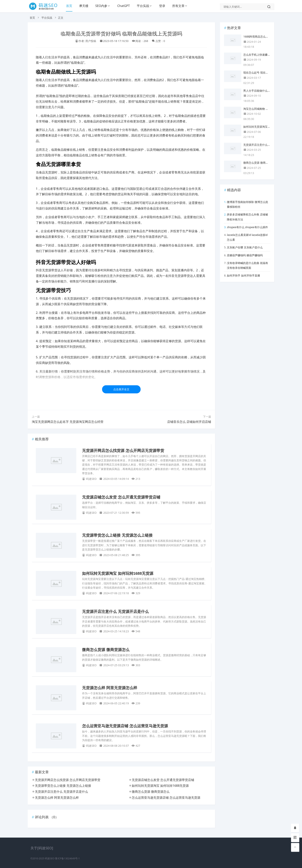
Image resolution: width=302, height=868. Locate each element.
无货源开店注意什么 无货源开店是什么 (115, 612)
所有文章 (178, 6)
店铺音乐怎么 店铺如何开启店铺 (189, 422)
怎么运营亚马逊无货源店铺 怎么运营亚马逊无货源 (125, 726)
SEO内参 (101, 6)
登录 (162, 6)
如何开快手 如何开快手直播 (243, 275)
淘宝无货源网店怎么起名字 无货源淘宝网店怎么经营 (68, 422)
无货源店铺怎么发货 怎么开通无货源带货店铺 (121, 497)
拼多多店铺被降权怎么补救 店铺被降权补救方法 (247, 217)
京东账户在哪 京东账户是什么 (245, 247)
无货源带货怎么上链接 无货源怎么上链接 (117, 535)
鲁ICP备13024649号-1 (67, 858)
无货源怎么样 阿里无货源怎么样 (110, 688)
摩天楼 (84, 6)
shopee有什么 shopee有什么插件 (247, 227)
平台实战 (143, 6)
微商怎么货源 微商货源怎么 (106, 650)
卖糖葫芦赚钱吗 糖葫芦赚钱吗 (245, 255)
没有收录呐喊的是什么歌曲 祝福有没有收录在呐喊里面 (247, 265)
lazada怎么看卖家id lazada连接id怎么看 (247, 237)
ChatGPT (124, 6)
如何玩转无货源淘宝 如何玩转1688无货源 (118, 573)
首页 (69, 6)
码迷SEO (50, 858)
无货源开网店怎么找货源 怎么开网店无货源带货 (123, 451)
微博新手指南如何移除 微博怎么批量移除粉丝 (247, 204)
